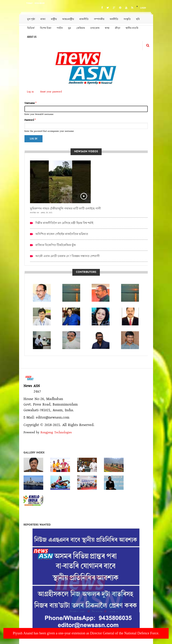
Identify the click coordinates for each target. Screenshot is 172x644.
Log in (32, 92)
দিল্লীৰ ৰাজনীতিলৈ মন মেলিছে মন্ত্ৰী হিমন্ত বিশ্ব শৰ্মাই (64, 223)
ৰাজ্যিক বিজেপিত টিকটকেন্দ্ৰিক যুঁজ (56, 245)
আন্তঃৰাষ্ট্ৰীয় (68, 19)
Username (30, 103)
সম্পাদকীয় (99, 19)
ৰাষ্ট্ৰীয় (54, 19)
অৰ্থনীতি (114, 19)
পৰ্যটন (60, 28)
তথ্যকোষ (95, 28)
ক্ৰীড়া (118, 28)
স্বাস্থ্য (107, 28)
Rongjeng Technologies (56, 432)
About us (32, 37)
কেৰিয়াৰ (81, 28)
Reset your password (51, 92)
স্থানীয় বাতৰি (132, 28)
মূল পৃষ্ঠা (31, 19)
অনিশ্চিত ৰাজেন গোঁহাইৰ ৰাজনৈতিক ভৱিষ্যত (62, 234)
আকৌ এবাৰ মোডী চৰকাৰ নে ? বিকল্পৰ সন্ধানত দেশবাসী (68, 256)
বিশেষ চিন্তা (46, 28)
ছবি (138, 19)
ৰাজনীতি (84, 19)
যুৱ (69, 28)
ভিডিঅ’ (31, 28)
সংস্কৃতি (127, 19)
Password (29, 120)
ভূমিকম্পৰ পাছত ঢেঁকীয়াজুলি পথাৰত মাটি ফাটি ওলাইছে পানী (65, 208)
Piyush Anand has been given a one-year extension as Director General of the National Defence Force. (86, 633)
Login (143, 8)
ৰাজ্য (43, 19)
